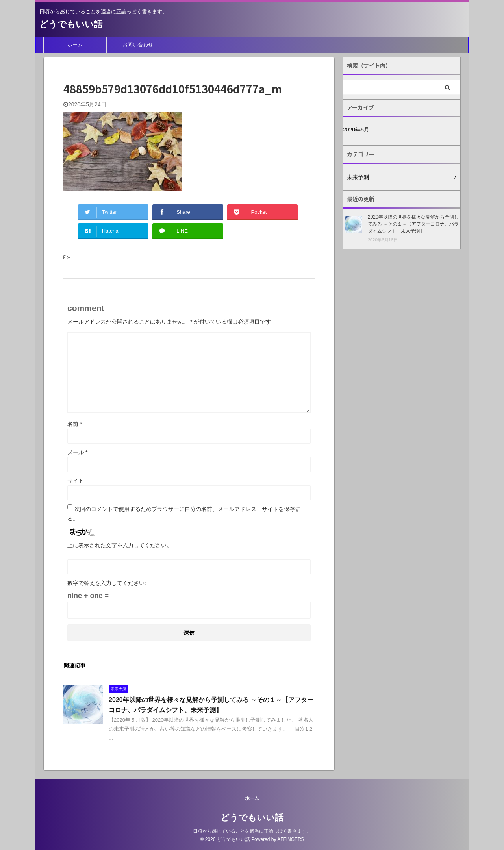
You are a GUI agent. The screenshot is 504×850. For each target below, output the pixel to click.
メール (77, 452)
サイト (76, 481)
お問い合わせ (138, 45)
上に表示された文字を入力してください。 (120, 545)
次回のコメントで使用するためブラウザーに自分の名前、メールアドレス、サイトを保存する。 (184, 514)
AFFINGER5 (290, 839)
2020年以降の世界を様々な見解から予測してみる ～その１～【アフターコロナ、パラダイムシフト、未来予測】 (413, 224)
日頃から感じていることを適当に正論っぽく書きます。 (252, 831)
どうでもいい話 (71, 24)
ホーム (75, 45)
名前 (75, 424)
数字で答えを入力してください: (107, 583)
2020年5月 (356, 130)
